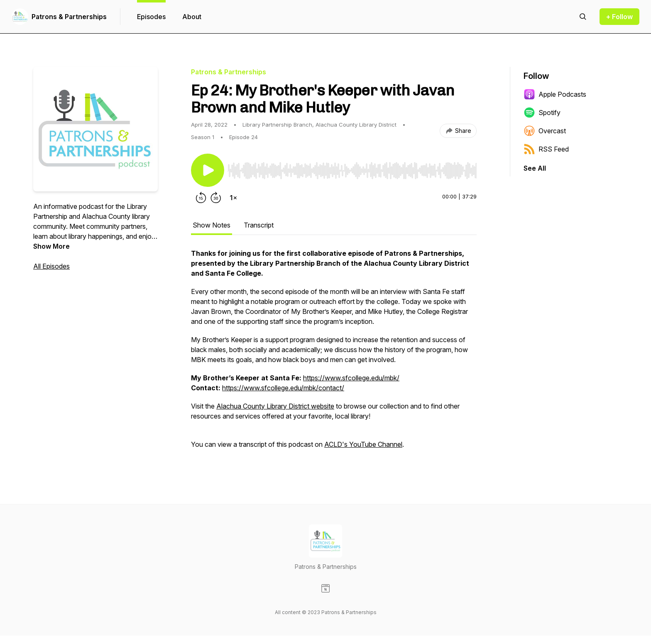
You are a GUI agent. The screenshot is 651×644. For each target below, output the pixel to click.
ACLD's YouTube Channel (363, 444)
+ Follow (619, 17)
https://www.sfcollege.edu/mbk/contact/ (283, 388)
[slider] (352, 171)
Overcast (545, 131)
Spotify (542, 113)
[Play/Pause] (208, 170)
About (192, 17)
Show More (51, 246)
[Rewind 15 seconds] (201, 198)
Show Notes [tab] (212, 225)
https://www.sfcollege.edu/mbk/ (351, 378)
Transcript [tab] (259, 225)
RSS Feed (546, 149)
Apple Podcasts (555, 94)
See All (535, 168)
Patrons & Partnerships (69, 17)
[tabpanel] (334, 353)
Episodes (151, 17)
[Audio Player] (352, 168)
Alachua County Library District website (275, 406)
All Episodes (51, 266)
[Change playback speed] (233, 198)
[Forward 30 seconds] (216, 198)
